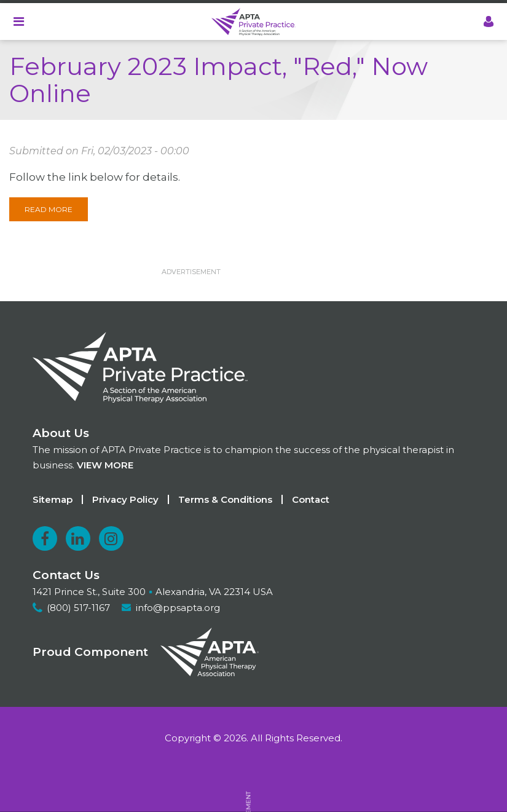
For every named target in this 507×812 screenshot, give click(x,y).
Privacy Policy (125, 499)
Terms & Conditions (225, 499)
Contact (311, 499)
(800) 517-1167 (78, 608)
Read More (49, 209)
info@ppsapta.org (178, 608)
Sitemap (53, 499)
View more (105, 465)
